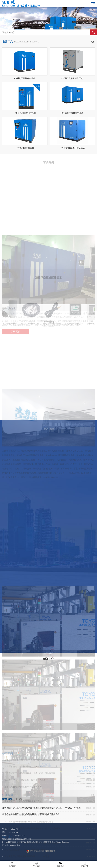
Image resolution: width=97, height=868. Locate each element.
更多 (93, 43)
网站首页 (12, 864)
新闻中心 (61, 864)
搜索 (93, 32)
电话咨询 (85, 864)
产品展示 (36, 864)
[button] (47, 27)
